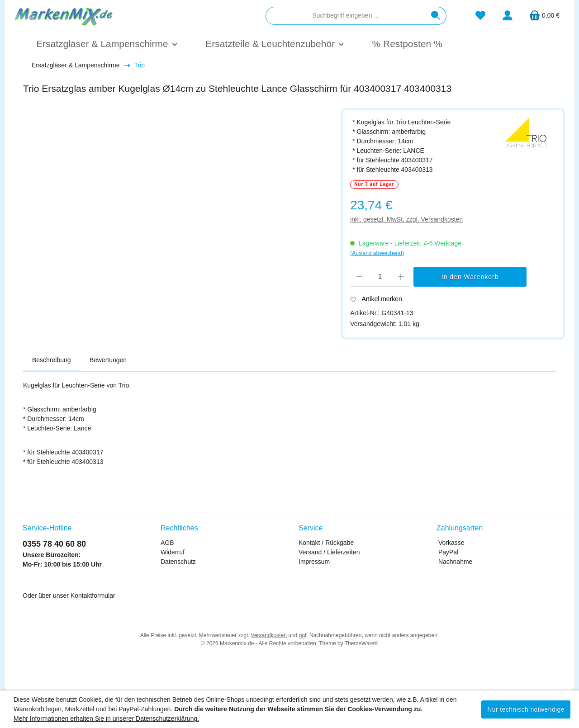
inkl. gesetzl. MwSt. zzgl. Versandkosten (406, 219)
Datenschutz (178, 562)
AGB (167, 543)
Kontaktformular (93, 596)
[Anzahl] (380, 277)
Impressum (314, 562)
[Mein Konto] (508, 16)
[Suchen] (436, 16)
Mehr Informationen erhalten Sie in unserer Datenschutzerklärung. (106, 719)
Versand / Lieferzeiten (329, 552)
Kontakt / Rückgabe (326, 543)
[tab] (52, 360)
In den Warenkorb (470, 277)
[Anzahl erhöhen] (401, 277)
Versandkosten (269, 635)
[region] (177, 215)
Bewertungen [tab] (108, 360)
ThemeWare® (361, 643)
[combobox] (346, 16)
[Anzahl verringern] (359, 277)
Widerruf (173, 552)
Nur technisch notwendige (526, 709)
